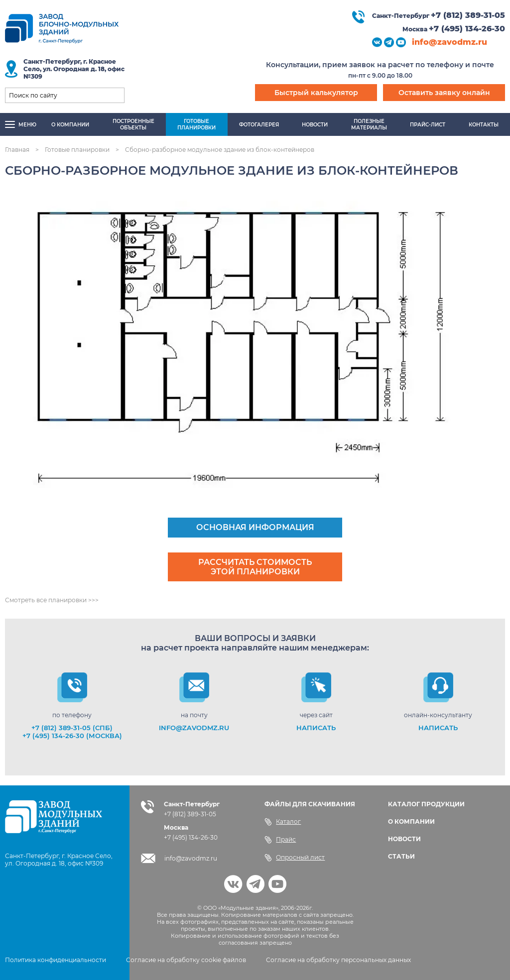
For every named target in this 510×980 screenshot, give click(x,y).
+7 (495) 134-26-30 (467, 29)
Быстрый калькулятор (316, 93)
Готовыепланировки (196, 124)
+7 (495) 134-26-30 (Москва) (72, 736)
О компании (70, 125)
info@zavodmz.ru (449, 42)
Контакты (484, 125)
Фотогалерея (259, 125)
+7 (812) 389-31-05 (468, 15)
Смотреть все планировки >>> (52, 600)
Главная (17, 150)
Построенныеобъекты (133, 124)
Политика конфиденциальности (56, 960)
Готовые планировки (77, 150)
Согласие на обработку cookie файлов (186, 960)
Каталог (283, 822)
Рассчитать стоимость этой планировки (255, 567)
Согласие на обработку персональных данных (338, 960)
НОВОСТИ (404, 839)
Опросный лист (295, 858)
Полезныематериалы (369, 124)
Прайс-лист (428, 125)
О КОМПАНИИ (411, 821)
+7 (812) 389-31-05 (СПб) (72, 728)
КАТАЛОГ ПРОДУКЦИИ (426, 804)
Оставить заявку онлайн (444, 93)
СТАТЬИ (401, 856)
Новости (315, 125)
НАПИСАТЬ (316, 728)
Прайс (280, 840)
